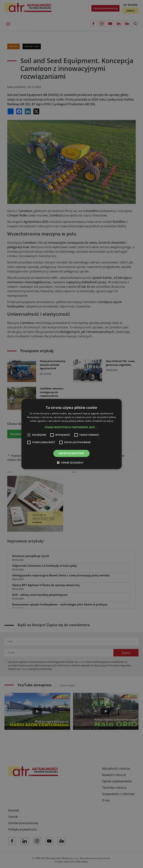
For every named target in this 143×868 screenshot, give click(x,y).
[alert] (71, 434)
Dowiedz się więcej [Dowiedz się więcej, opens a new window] (103, 421)
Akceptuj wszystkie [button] (71, 453)
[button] (72, 427)
